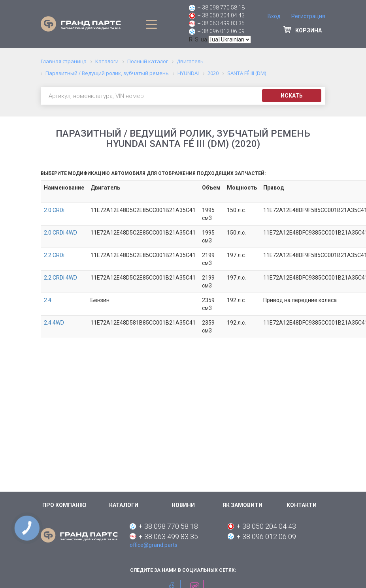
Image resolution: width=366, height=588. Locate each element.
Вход (274, 16)
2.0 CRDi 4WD (60, 233)
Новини (183, 505)
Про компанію (64, 505)
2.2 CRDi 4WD (60, 278)
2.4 (48, 300)
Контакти (302, 505)
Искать (292, 96)
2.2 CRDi (54, 255)
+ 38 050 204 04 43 (221, 15)
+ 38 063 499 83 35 (221, 23)
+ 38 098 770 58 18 (221, 8)
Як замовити (242, 505)
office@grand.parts (154, 545)
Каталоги (124, 505)
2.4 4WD (54, 323)
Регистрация (308, 16)
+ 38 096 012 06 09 (221, 31)
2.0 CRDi (54, 210)
